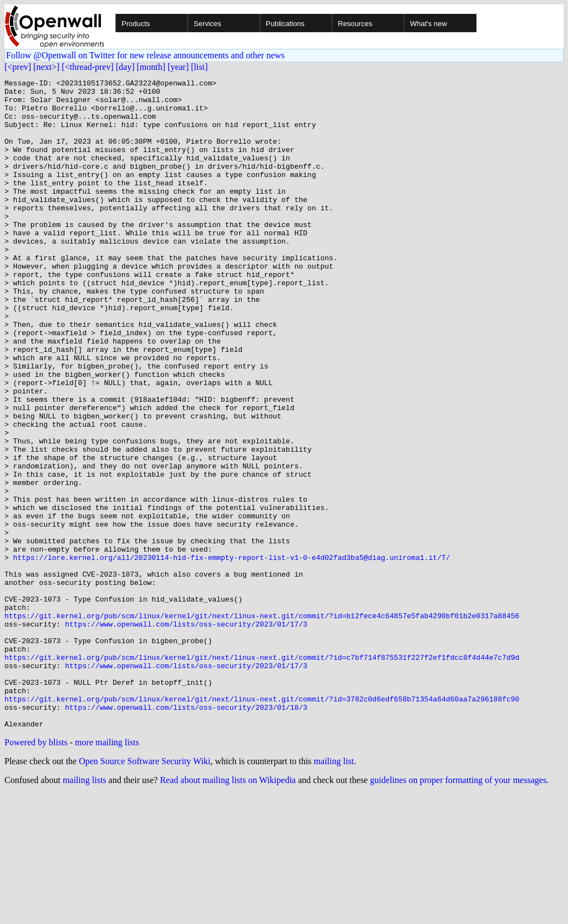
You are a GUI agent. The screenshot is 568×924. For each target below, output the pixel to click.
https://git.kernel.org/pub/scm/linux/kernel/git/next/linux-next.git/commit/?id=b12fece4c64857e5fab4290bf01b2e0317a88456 (262, 724)
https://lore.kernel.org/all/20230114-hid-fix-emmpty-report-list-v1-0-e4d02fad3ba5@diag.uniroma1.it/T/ (232, 654)
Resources (355, 24)
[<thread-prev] (87, 67)
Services (207, 24)
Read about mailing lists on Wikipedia (228, 910)
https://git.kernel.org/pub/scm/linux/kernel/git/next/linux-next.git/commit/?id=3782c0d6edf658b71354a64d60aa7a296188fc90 (262, 824)
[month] (151, 67)
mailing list (334, 891)
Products (136, 24)
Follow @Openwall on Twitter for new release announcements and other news (145, 55)
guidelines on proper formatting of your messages (458, 910)
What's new (428, 24)
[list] (199, 67)
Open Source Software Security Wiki (144, 891)
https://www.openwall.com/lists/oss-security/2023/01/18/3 (186, 834)
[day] (125, 67)
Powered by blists (36, 872)
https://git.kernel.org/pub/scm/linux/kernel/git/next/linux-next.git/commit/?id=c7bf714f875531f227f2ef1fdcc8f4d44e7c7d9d (262, 774)
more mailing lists (107, 872)
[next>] (46, 67)
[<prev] (18, 67)
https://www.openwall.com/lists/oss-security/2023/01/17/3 (186, 734)
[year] (178, 67)
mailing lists (85, 910)
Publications (285, 24)
